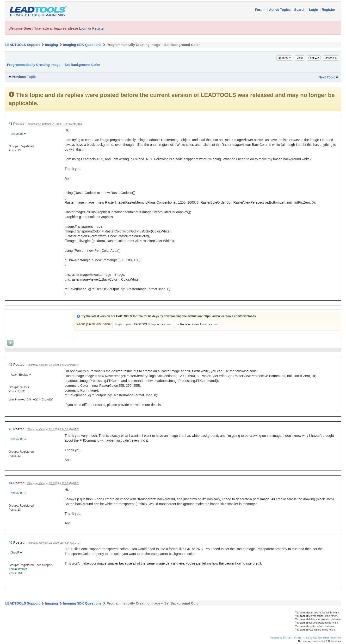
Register (328, 10)
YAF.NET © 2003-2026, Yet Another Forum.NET (317, 638)
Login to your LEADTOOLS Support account (143, 324)
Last (314, 58)
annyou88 (17, 134)
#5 (11, 542)
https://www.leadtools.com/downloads (230, 316)
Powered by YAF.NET (281, 638)
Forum (261, 10)
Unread (331, 58)
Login (314, 10)
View (300, 58)
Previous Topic (24, 77)
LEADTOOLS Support (23, 45)
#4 (11, 483)
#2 (11, 365)
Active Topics (280, 10)
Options (284, 58)
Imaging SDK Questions (82, 45)
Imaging (51, 45)
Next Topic (327, 77)
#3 (11, 429)
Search (300, 10)
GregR (15, 553)
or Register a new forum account (197, 324)
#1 (11, 124)
